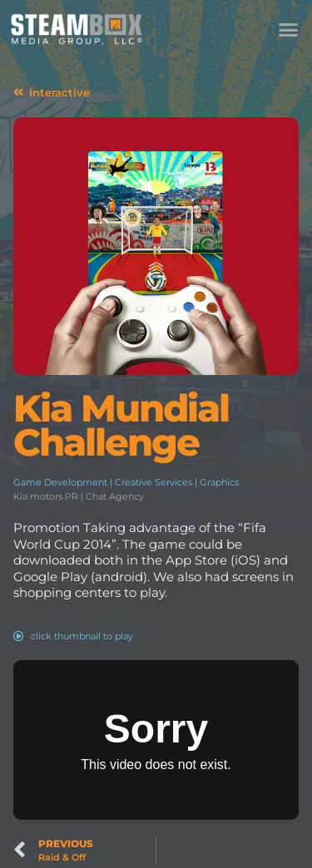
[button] (289, 29)
